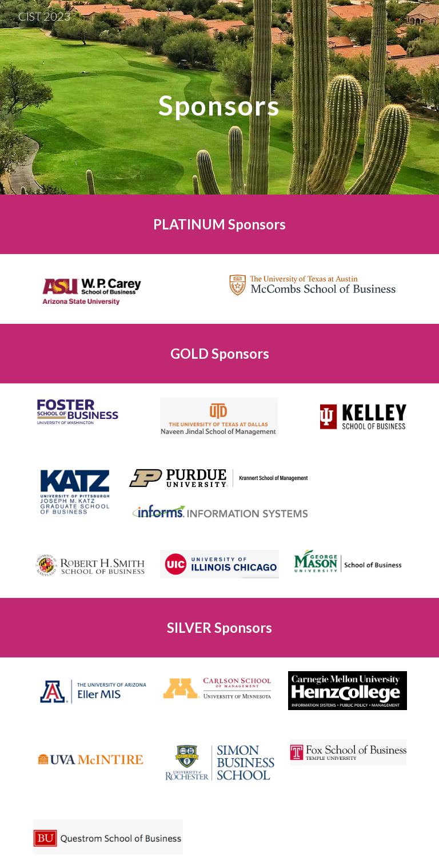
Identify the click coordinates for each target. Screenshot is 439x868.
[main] (219, 97)
